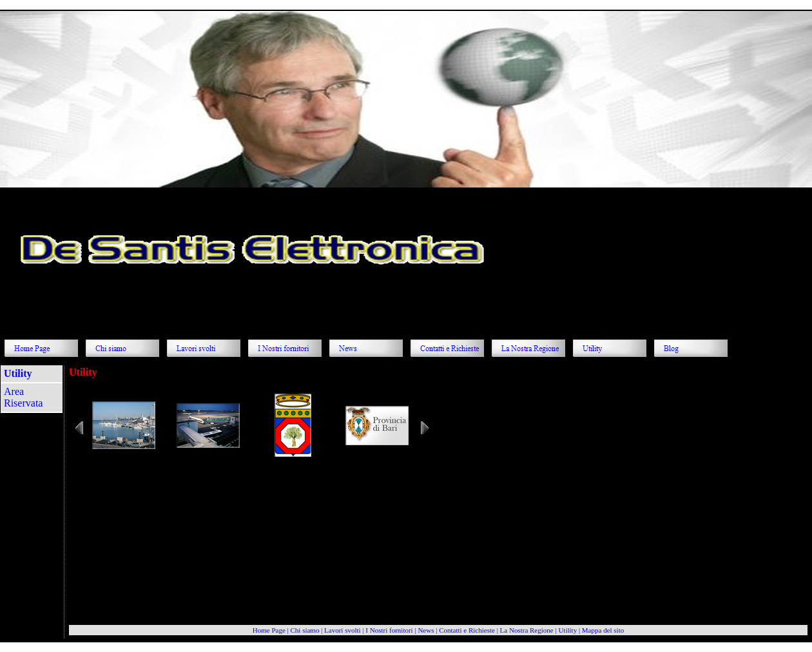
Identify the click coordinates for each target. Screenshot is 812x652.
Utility (567, 630)
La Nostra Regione (527, 630)
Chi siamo (304, 630)
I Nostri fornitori (389, 630)
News (426, 630)
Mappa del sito (603, 630)
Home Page (269, 630)
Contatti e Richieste (467, 630)
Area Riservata (23, 397)
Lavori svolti (343, 630)
